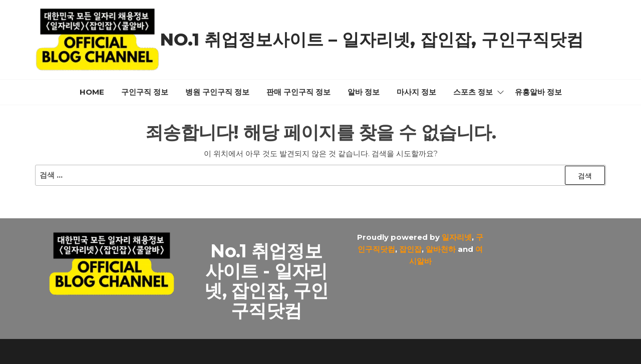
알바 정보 (364, 92)
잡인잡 (410, 249)
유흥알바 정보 (538, 92)
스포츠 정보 (473, 92)
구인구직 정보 (145, 92)
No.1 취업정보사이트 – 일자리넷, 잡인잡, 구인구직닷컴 (372, 40)
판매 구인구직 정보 (298, 92)
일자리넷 (457, 237)
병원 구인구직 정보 (217, 92)
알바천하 (441, 249)
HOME (92, 92)
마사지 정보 (416, 92)
